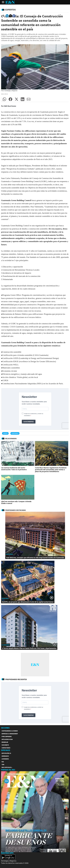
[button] (4, 99)
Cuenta (5, 433)
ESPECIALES (6, 750)
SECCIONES (5, 728)
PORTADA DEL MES (8, 770)
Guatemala (15, 433)
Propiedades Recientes (16, 679)
